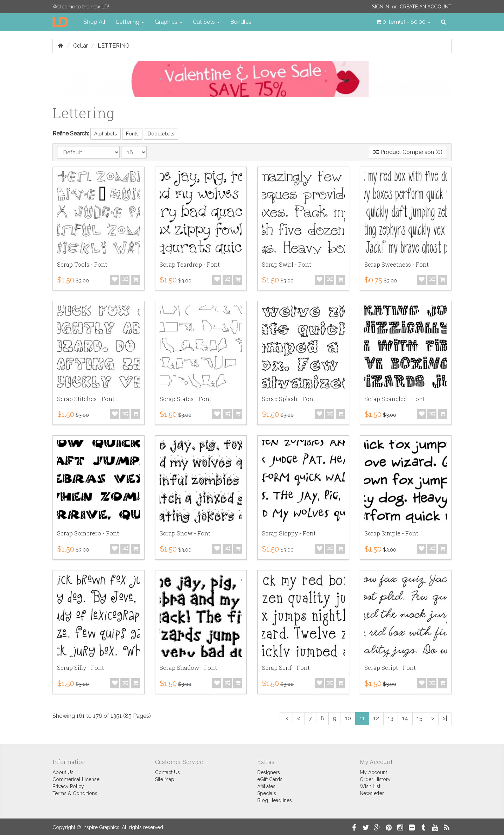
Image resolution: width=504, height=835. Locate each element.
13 (391, 718)
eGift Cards (270, 779)
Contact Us (167, 772)
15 (420, 718)
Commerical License (76, 779)
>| (445, 718)
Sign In (381, 7)
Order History (375, 779)
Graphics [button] (169, 22)
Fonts (132, 134)
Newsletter (372, 793)
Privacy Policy (68, 786)
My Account (373, 772)
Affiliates (266, 786)
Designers (269, 772)
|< (286, 718)
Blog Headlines (275, 800)
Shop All (94, 22)
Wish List (370, 786)
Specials (267, 793)
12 (376, 718)
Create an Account (426, 7)
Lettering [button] (130, 22)
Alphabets (106, 134)
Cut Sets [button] (206, 22)
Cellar (80, 46)
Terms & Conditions (75, 793)
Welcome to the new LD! (81, 7)
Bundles (241, 22)
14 (405, 718)
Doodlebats (161, 134)
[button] (403, 22)
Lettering (114, 46)
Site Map (165, 779)
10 (348, 718)
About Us (63, 772)
